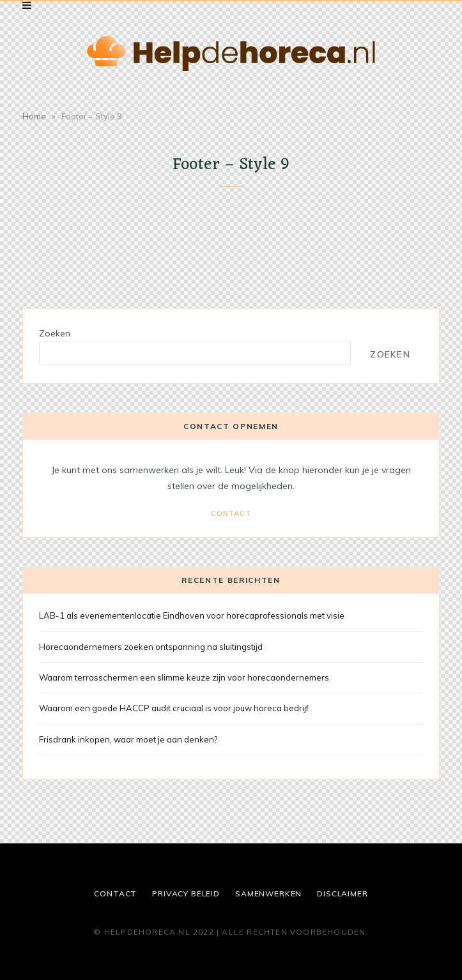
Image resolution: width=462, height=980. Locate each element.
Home (34, 116)
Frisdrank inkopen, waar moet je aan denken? (128, 739)
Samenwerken (268, 893)
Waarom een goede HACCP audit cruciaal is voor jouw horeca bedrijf (174, 708)
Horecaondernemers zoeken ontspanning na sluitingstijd (151, 647)
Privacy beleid (186, 893)
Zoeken (55, 333)
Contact (231, 513)
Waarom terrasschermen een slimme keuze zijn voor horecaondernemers (184, 677)
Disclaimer (342, 893)
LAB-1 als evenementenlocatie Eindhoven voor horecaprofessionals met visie (192, 615)
